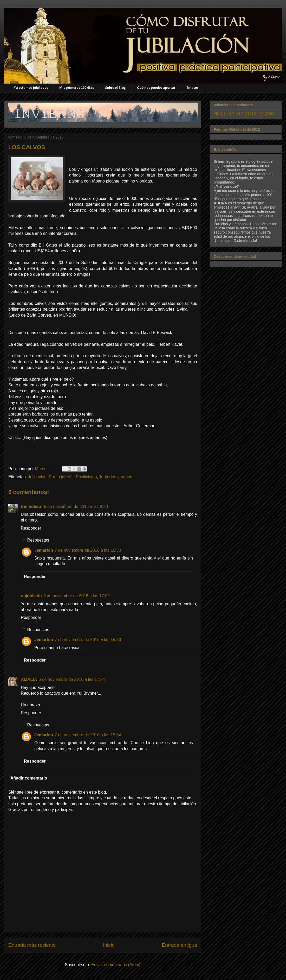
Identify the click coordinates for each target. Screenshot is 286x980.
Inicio (109, 945)
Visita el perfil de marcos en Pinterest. (244, 113)
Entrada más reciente (32, 945)
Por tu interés (61, 477)
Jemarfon (44, 550)
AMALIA (29, 679)
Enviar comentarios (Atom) (116, 965)
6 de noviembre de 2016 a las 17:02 (77, 596)
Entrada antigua (180, 945)
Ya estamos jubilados (31, 88)
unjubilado (31, 596)
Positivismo (86, 477)
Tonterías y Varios (116, 477)
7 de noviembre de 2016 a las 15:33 (88, 550)
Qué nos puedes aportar (156, 88)
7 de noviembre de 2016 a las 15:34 (88, 735)
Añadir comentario (29, 778)
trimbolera (32, 507)
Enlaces (192, 88)
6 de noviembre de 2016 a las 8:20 (76, 507)
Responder (31, 528)
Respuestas (38, 540)
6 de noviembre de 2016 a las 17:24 (72, 679)
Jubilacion (37, 477)
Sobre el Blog (115, 88)
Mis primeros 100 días (77, 88)
